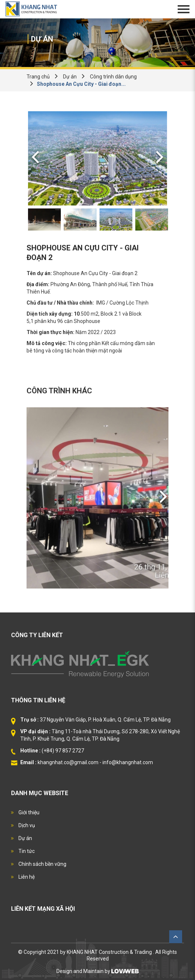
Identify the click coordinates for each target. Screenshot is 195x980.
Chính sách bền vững (42, 864)
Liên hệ (26, 877)
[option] (97, 158)
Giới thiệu (28, 812)
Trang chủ (38, 77)
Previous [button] (35, 159)
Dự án (70, 77)
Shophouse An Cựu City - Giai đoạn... (81, 84)
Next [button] (160, 159)
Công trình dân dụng (113, 77)
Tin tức (26, 851)
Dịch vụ (26, 825)
